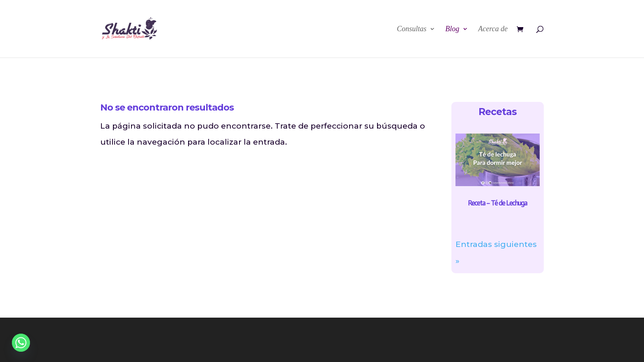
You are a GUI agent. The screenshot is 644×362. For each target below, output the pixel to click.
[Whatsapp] (21, 343)
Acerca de (493, 29)
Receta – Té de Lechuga (497, 203)
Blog (452, 29)
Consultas (412, 29)
